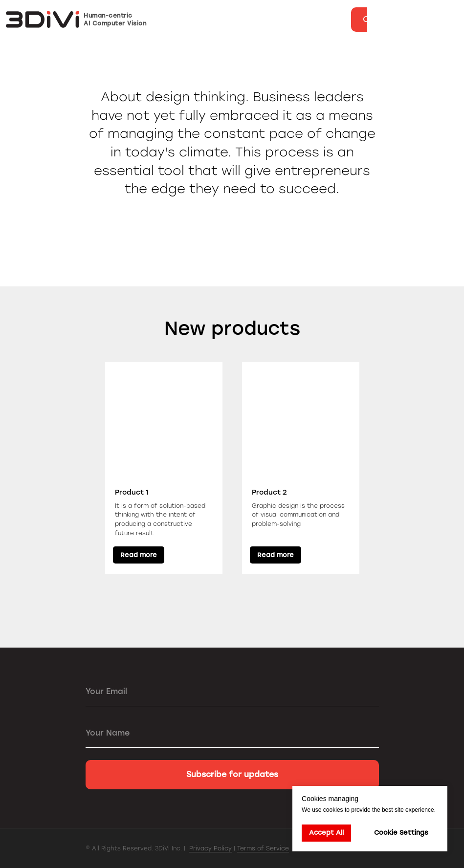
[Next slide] (444, 468)
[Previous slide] (20, 468)
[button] (386, 20)
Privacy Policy (210, 848)
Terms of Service (263, 848)
